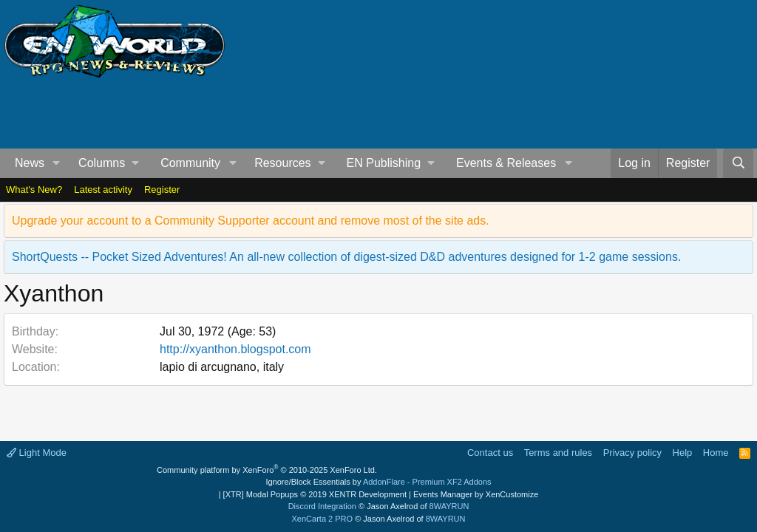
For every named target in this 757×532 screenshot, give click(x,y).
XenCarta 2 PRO (323, 519)
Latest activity (103, 190)
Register (162, 190)
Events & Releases (506, 163)
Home (716, 453)
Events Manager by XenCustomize (476, 494)
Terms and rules (558, 453)
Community (190, 163)
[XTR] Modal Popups (315, 494)
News (30, 163)
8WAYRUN (449, 506)
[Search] (738, 163)
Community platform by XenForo (267, 470)
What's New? (34, 190)
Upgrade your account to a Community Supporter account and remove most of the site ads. (251, 221)
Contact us (490, 453)
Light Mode (37, 453)
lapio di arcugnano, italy (222, 367)
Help (683, 453)
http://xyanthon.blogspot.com (235, 349)
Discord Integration (322, 506)
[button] (57, 163)
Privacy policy (632, 453)
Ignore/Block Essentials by (378, 482)
